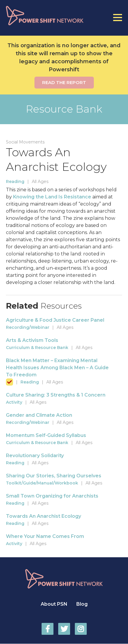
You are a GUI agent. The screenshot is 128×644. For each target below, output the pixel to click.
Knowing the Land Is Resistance (52, 197)
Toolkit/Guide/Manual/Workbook (42, 483)
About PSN (54, 604)
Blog (82, 604)
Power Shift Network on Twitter (64, 629)
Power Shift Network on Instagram (81, 629)
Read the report (64, 82)
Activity (14, 402)
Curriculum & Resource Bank (37, 348)
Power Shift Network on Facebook (48, 629)
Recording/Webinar (28, 327)
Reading (15, 181)
